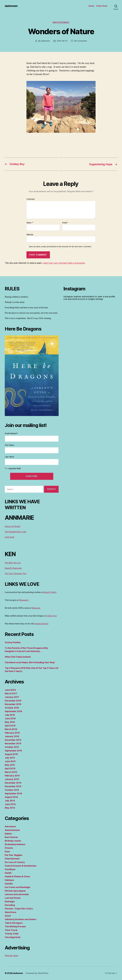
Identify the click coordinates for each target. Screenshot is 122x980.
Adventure (10, 827)
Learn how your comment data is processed (64, 263)
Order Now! (102, 6)
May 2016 (10, 722)
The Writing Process (15, 927)
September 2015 (13, 751)
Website (30, 235)
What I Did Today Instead (18, 657)
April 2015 (10, 769)
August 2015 (11, 754)
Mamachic (36, 608)
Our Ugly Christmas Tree (16, 574)
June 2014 (10, 804)
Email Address (11, 434)
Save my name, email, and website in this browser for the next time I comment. (60, 247)
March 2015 (11, 772)
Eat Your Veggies (14, 855)
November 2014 (13, 786)
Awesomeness (12, 830)
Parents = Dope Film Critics (19, 909)
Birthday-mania (13, 841)
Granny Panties (13, 643)
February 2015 (12, 776)
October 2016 (12, 708)
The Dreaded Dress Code (15, 532)
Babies (8, 834)
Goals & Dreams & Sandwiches (21, 866)
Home (91, 6)
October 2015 (12, 747)
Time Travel (11, 930)
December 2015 (13, 740)
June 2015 (10, 761)
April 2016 (10, 726)
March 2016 (11, 729)
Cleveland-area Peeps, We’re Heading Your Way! (30, 663)
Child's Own (51, 616)
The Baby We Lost (13, 563)
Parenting (10, 905)
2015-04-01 (62, 41)
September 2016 (13, 711)
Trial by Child (12, 934)
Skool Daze (10, 912)
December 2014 (13, 783)
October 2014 (12, 790)
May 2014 (10, 808)
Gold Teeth (10, 537)
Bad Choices (11, 837)
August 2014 (11, 797)
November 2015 (13, 744)
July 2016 (10, 715)
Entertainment (12, 859)
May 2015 (10, 765)
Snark (8, 916)
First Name (9, 445)
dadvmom (11, 6)
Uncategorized (61, 23)
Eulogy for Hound (13, 527)
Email (65, 223)
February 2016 (12, 733)
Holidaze (9, 880)
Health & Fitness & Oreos (17, 877)
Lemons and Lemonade (17, 894)
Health (8, 873)
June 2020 (10, 690)
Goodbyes (10, 869)
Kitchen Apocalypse (15, 891)
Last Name (9, 457)
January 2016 (12, 736)
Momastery (24, 600)
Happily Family (50, 592)
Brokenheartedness (15, 844)
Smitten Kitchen (41, 624)
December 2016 (13, 701)
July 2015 (10, 758)
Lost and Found (13, 898)
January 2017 (12, 697)
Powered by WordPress (38, 973)
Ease (7, 852)
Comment (31, 199)
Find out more (11, 956)
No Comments (81, 41)
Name (30, 223)
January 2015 (12, 779)
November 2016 (13, 704)
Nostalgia (10, 902)
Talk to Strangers (14, 923)
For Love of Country (15, 862)
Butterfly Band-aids (13, 568)
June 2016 (10, 719)
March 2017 (11, 694)
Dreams (9, 848)
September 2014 (13, 794)
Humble (9, 884)
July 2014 (10, 801)
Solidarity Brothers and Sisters (21, 919)
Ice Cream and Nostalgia (17, 887)
